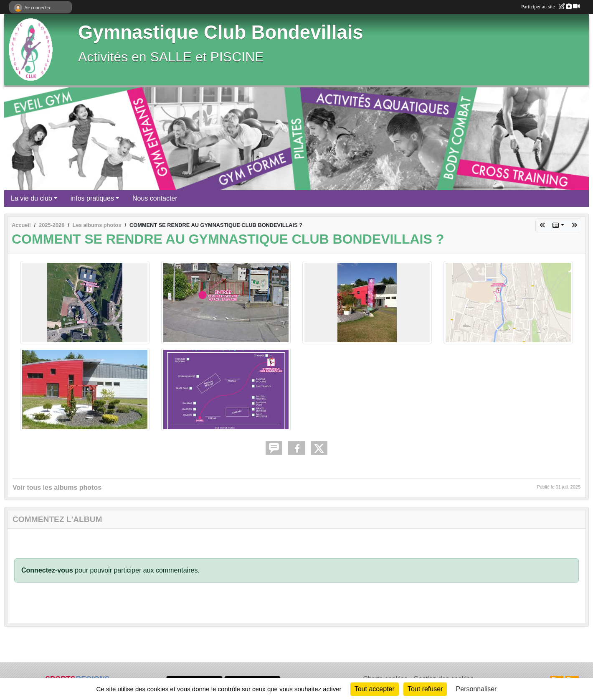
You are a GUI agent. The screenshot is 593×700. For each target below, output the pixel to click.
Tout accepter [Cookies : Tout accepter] (375, 689)
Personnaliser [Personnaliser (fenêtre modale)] (476, 689)
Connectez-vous (47, 570)
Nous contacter (155, 198)
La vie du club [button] (32, 198)
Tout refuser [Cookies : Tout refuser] (425, 689)
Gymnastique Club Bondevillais (221, 32)
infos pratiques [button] (92, 198)
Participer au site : (550, 7)
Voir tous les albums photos (57, 487)
